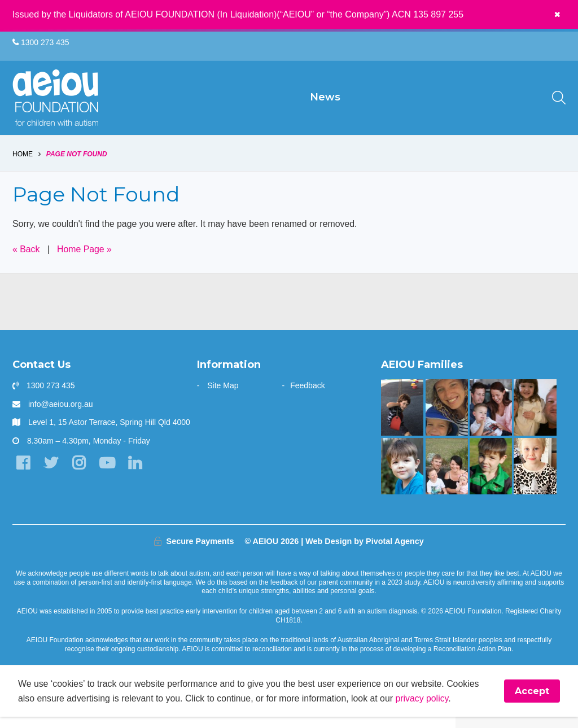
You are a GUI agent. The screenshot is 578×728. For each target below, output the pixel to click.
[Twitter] (52, 474)
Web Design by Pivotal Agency (365, 552)
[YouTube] (108, 474)
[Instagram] (80, 474)
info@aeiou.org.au (61, 415)
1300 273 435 (41, 43)
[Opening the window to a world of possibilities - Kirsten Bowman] (447, 419)
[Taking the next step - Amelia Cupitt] (447, 477)
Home (23, 165)
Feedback (307, 397)
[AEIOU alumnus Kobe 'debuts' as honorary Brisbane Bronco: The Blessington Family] (491, 477)
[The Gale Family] (402, 477)
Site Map (223, 397)
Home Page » (85, 260)
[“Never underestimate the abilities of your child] (491, 419)
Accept (532, 702)
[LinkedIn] (136, 474)
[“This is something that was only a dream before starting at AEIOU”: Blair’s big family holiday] (535, 419)
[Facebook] (23, 474)
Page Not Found (77, 165)
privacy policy (426, 709)
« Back (26, 260)
